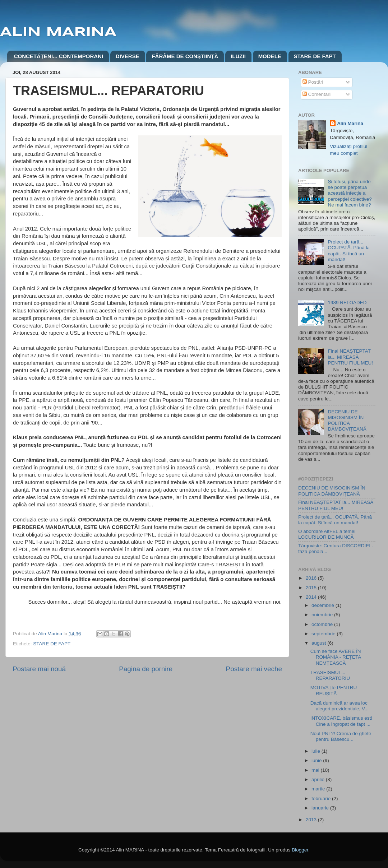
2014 (312, 597)
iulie (317, 751)
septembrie (324, 634)
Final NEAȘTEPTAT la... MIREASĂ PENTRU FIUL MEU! (350, 357)
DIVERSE (128, 56)
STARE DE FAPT (315, 56)
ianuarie (321, 808)
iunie (317, 760)
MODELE (270, 56)
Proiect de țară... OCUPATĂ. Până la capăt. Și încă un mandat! (349, 251)
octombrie (323, 624)
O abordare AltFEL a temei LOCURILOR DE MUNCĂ (327, 534)
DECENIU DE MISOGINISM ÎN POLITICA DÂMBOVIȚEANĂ (347, 421)
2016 (312, 578)
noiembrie (323, 615)
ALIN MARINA (58, 32)
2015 (312, 588)
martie (319, 789)
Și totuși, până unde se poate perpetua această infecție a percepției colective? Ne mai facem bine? (350, 193)
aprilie (319, 779)
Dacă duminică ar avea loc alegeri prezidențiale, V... (339, 706)
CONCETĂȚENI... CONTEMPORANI (59, 56)
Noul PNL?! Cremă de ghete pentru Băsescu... (341, 736)
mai (316, 770)
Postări (313, 82)
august (319, 643)
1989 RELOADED (347, 303)
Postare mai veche (254, 669)
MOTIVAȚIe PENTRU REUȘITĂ (334, 690)
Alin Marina (350, 123)
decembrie (324, 605)
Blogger (300, 850)
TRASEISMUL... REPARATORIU (330, 675)
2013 (312, 820)
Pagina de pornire (146, 669)
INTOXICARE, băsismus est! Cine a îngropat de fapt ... (341, 721)
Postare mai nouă (39, 669)
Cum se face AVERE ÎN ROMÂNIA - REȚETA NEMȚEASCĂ (336, 657)
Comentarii (317, 94)
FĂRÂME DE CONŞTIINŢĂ (185, 56)
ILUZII (238, 56)
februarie (322, 799)
